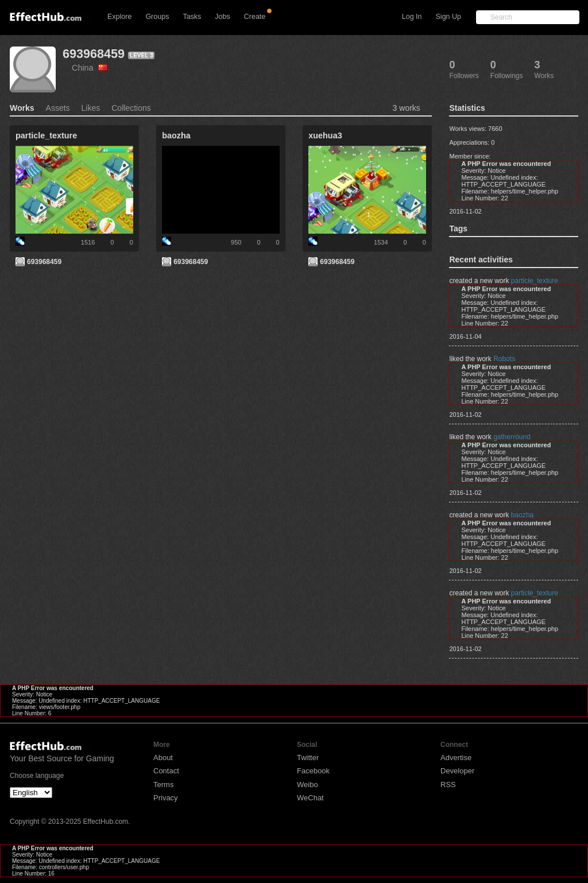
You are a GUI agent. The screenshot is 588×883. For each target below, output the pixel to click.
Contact (166, 771)
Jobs (222, 17)
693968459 (94, 54)
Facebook (313, 771)
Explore (119, 17)
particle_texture (535, 281)
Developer (457, 771)
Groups (157, 17)
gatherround (512, 437)
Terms (163, 785)
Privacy (166, 798)
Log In (412, 17)
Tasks (192, 17)
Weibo (307, 785)
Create (255, 17)
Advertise (456, 758)
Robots (504, 359)
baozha (522, 515)
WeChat (310, 798)
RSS (448, 785)
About (163, 758)
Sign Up (448, 17)
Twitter (308, 758)
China (90, 68)
